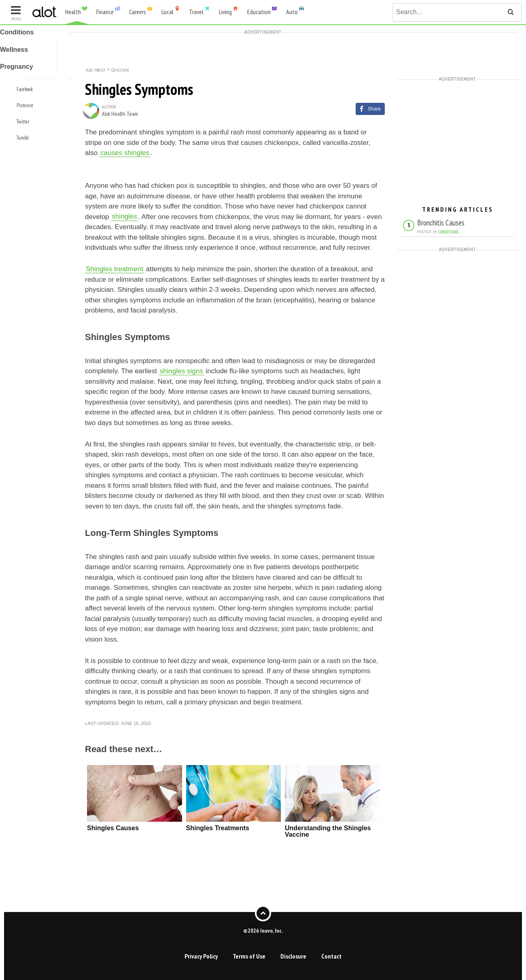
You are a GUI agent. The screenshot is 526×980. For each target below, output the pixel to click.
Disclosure (293, 956)
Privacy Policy (201, 956)
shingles (124, 217)
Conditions (120, 69)
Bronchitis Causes (441, 222)
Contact (331, 956)
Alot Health (96, 69)
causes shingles (125, 153)
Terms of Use (249, 956)
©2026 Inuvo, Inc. (263, 930)
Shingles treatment (115, 269)
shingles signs (181, 371)
